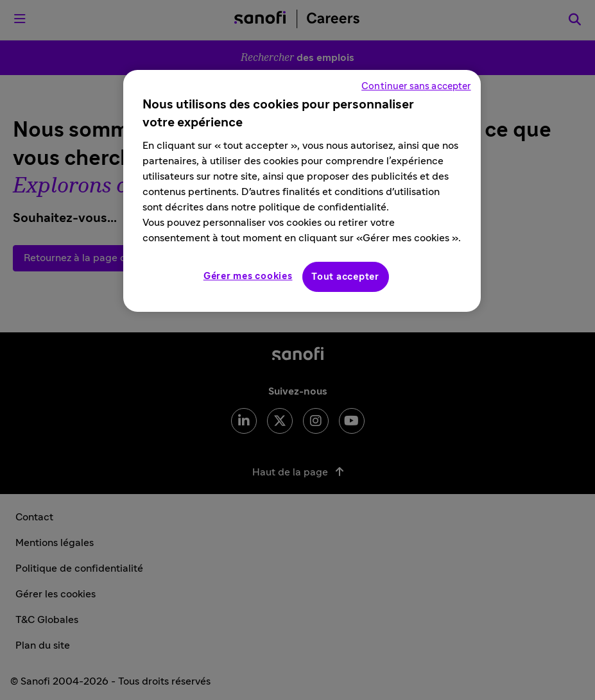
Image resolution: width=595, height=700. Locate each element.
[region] (302, 191)
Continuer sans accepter (416, 86)
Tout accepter (345, 277)
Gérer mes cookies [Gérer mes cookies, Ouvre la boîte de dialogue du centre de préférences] (248, 276)
